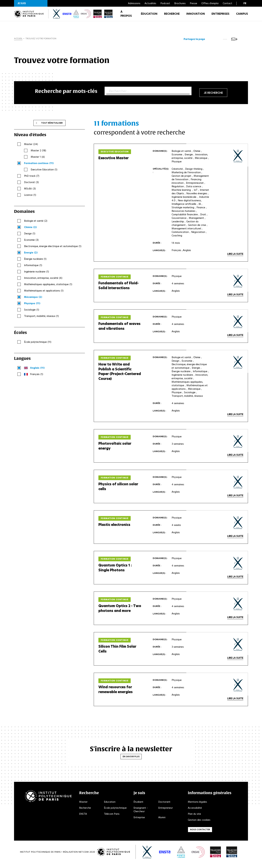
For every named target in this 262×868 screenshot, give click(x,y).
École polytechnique (115, 813)
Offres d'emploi (210, 3)
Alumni (162, 822)
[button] (31, 3)
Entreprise (139, 822)
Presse (193, 3)
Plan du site (194, 819)
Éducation (149, 17)
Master (83, 807)
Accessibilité (195, 813)
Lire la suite (235, 255)
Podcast (165, 3)
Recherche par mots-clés (66, 92)
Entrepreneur (166, 813)
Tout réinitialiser (52, 124)
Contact (227, 3)
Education (110, 807)
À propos (126, 17)
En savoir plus (131, 761)
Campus (242, 17)
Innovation (196, 17)
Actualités (150, 3)
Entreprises (220, 17)
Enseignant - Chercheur (141, 814)
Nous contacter (200, 834)
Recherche (172, 17)
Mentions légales (197, 807)
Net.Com (84, 857)
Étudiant (138, 807)
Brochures (180, 3)
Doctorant (164, 807)
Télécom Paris (112, 819)
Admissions (134, 3)
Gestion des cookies (199, 825)
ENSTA (83, 819)
